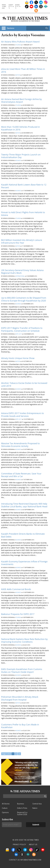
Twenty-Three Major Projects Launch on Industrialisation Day (21, 156)
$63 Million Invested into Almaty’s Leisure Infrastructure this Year (22, 241)
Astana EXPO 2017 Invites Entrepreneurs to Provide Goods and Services (23, 415)
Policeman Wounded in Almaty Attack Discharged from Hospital (20, 698)
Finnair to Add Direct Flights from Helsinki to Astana (23, 214)
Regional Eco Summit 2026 (22, 813)
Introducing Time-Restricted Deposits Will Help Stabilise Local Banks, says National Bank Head (24, 505)
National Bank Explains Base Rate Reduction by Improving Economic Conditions (24, 640)
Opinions (5, 812)
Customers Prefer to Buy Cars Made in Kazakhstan (20, 726)
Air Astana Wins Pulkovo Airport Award (20, 42)
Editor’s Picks (22, 808)
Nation (18, 75)
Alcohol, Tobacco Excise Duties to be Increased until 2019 (24, 384)
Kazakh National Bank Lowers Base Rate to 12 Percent (24, 186)
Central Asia (37, 804)
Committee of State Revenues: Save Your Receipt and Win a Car (21, 475)
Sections (11, 28)
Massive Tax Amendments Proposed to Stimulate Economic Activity (20, 445)
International (20, 276)
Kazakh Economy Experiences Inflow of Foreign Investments (24, 563)
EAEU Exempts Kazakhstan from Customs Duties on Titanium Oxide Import (22, 670)
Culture (5, 808)
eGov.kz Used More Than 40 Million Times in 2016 (23, 70)
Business (18, 160)
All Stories (6, 804)
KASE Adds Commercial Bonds (16, 589)
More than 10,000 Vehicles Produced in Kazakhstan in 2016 (21, 128)
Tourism (18, 45)
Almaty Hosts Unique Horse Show (18, 358)
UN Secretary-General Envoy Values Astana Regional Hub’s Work (22, 272)
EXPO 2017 (19, 334)
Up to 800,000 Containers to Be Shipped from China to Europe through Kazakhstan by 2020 (24, 299)
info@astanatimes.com (31, 860)
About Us (33, 844)
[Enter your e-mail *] (12, 825)
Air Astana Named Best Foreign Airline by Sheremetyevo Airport (21, 100)
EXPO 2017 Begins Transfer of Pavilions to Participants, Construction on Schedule (22, 329)
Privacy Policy (19, 844)
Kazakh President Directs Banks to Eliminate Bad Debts (23, 535)
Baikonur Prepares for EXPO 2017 (18, 614)
